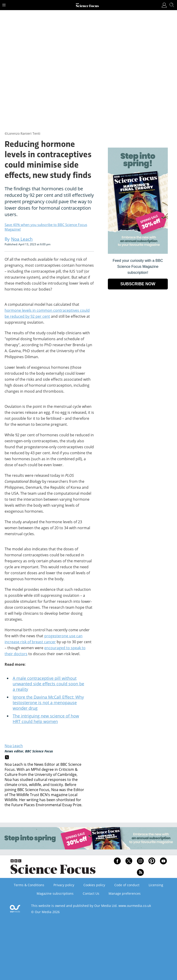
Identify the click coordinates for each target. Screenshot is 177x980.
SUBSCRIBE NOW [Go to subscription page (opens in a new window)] (138, 284)
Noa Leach (14, 746)
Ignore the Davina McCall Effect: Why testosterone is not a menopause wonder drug (48, 703)
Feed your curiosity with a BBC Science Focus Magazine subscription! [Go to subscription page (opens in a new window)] (138, 267)
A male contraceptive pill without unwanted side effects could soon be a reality (48, 684)
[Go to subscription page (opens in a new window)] (138, 253)
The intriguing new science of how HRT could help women (46, 719)
